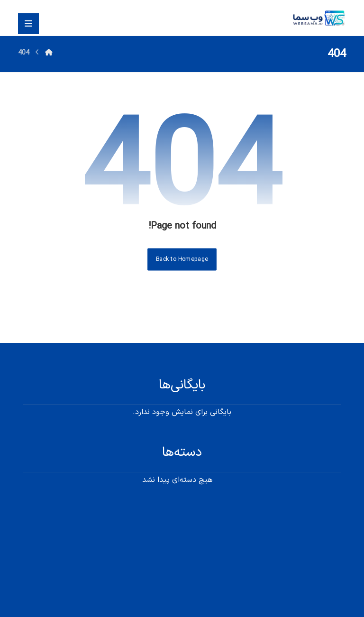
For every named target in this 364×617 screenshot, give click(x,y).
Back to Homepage (182, 259)
